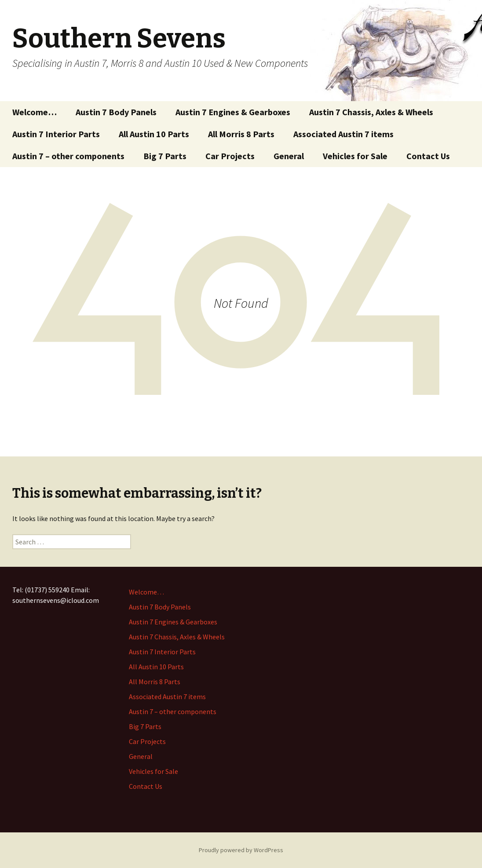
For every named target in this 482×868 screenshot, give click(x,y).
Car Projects (230, 156)
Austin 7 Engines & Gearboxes (233, 112)
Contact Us (428, 156)
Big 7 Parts (165, 156)
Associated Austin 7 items (343, 134)
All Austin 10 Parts (154, 134)
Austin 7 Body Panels (116, 112)
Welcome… (35, 112)
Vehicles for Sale (355, 156)
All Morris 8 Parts (241, 134)
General (289, 156)
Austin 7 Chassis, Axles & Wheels (371, 112)
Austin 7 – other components (68, 156)
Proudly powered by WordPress (241, 850)
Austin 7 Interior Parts (56, 134)
